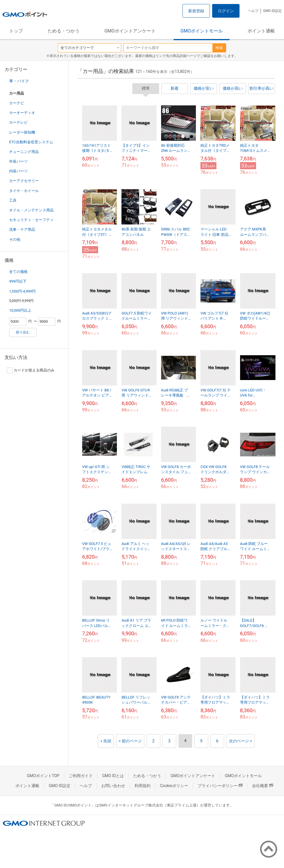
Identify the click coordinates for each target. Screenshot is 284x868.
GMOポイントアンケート (130, 31)
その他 (15, 239)
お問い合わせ (113, 786)
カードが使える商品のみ (31, 370)
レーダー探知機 (22, 132)
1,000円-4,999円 (22, 291)
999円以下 (18, 281)
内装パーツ (18, 171)
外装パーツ (18, 161)
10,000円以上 (20, 310)
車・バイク (19, 81)
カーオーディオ (22, 113)
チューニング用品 (24, 152)
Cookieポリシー (174, 786)
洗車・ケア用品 (22, 229)
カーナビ (17, 103)
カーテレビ (18, 122)
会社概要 (263, 786)
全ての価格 (18, 272)
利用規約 (143, 786)
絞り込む (23, 332)
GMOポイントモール (202, 31)
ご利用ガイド (81, 776)
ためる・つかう (64, 31)
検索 (219, 48)
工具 (13, 200)
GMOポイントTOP (43, 776)
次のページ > (241, 741)
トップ (16, 31)
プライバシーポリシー (220, 786)
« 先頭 (106, 741)
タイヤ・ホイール (24, 191)
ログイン (226, 11)
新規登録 (196, 11)
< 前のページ (130, 741)
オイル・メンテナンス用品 (31, 210)
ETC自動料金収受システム (31, 142)
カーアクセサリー (24, 181)
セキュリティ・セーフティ (31, 220)
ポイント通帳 (261, 31)
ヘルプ (253, 11)
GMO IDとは (113, 776)
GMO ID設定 (272, 11)
